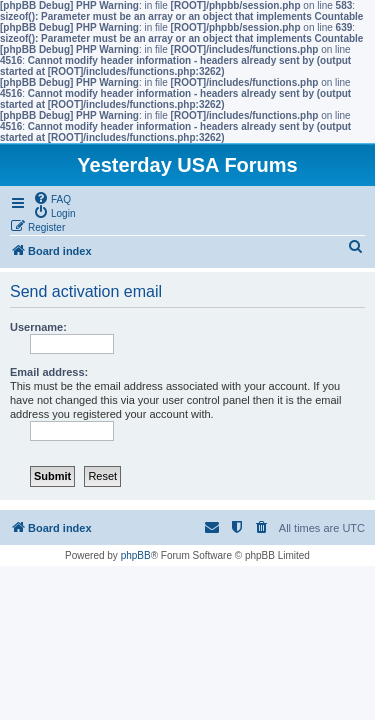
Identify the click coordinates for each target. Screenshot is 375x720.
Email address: (49, 372)
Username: (38, 327)
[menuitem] (52, 198)
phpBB (136, 555)
